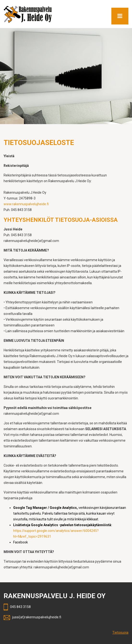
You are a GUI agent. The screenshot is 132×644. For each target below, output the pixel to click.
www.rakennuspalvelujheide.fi (26, 204)
